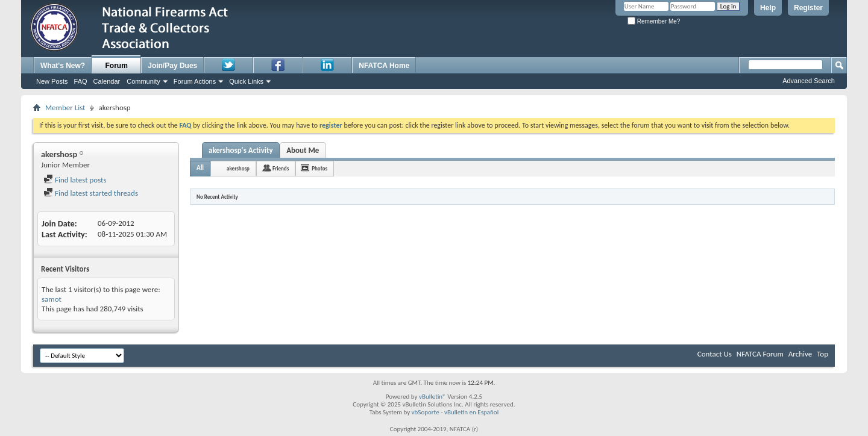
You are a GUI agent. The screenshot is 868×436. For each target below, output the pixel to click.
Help (768, 8)
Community (143, 81)
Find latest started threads (91, 193)
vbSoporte (426, 412)
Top (822, 354)
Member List (65, 107)
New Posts (52, 81)
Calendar (107, 81)
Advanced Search (809, 81)
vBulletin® (432, 397)
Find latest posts (75, 180)
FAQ (81, 81)
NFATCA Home (384, 66)
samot (52, 299)
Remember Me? (654, 21)
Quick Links (246, 81)
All (200, 168)
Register (808, 8)
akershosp (238, 168)
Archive (800, 354)
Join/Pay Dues (172, 66)
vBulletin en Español (471, 412)
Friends (281, 168)
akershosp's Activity (241, 150)
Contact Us (715, 354)
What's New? (63, 66)
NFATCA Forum (760, 354)
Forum (117, 66)
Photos (319, 168)
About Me (303, 150)
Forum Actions (195, 81)
